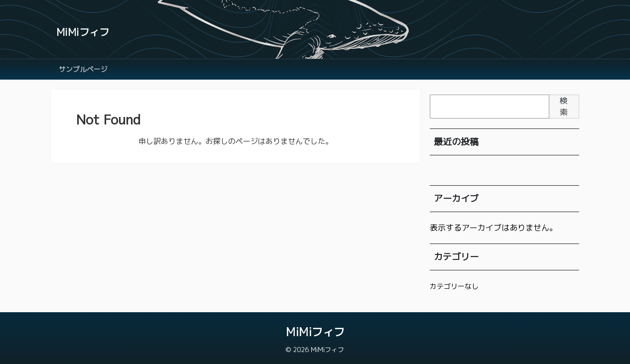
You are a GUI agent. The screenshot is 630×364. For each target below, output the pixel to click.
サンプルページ (83, 69)
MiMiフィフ (83, 32)
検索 (564, 106)
